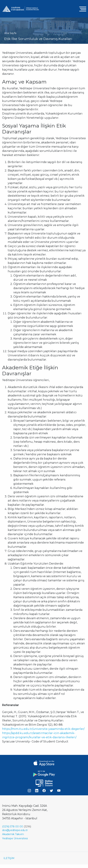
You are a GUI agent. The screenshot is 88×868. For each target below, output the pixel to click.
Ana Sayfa (10, 33)
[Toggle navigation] (83, 9)
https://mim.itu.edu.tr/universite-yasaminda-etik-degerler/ (43, 729)
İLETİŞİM (9, 858)
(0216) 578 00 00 (13, 826)
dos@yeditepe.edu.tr (15, 830)
